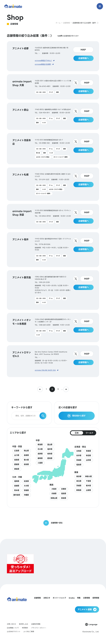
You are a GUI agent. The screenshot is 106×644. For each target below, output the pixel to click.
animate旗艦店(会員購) (43, 64)
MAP (83, 50)
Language (93, 624)
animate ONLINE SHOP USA (45, 370)
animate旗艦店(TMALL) (43, 61)
